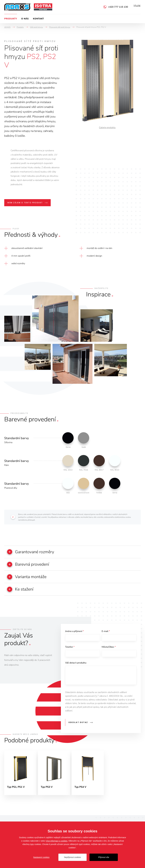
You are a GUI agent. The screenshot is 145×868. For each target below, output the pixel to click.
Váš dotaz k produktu (76, 667)
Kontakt (38, 19)
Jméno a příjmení (74, 634)
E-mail (106, 634)
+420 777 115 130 (118, 7)
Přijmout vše (104, 857)
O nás (25, 19)
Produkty (11, 19)
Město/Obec (109, 651)
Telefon (70, 651)
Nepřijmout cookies (72, 857)
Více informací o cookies (57, 841)
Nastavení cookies (41, 857)
